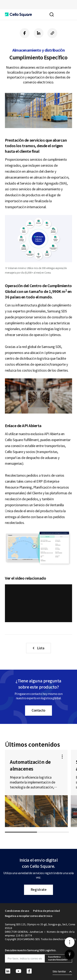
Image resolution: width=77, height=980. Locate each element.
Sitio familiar (59, 972)
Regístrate (38, 890)
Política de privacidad (46, 911)
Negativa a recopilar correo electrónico (29, 916)
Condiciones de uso (17, 911)
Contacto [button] (38, 710)
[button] (18, 15)
